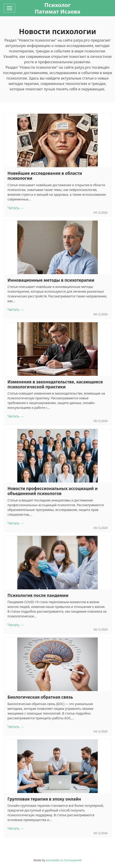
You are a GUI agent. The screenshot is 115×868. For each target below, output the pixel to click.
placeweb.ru (55, 860)
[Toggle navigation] (9, 8)
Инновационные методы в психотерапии (51, 280)
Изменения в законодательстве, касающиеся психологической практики (55, 384)
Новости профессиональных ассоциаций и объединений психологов (53, 491)
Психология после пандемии (38, 595)
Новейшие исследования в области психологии (45, 176)
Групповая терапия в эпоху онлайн (44, 799)
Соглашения (73, 860)
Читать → (16, 208)
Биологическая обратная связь (40, 697)
